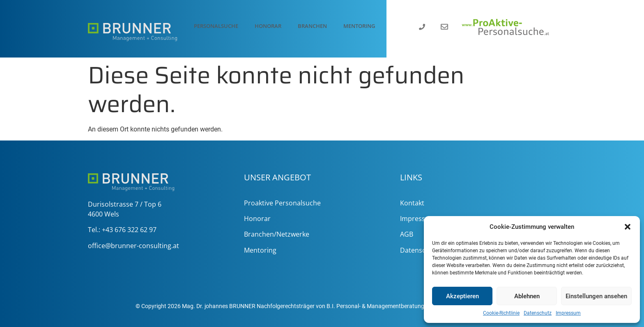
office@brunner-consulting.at (133, 246)
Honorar (268, 26)
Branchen (312, 26)
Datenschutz (538, 313)
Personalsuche (216, 26)
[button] (628, 227)
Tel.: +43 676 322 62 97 (122, 230)
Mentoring (359, 26)
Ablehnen (527, 296)
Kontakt (412, 203)
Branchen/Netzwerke (277, 234)
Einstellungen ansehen (596, 296)
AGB (407, 234)
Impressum (568, 313)
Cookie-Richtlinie (501, 313)
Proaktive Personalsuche (282, 203)
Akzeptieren (462, 296)
